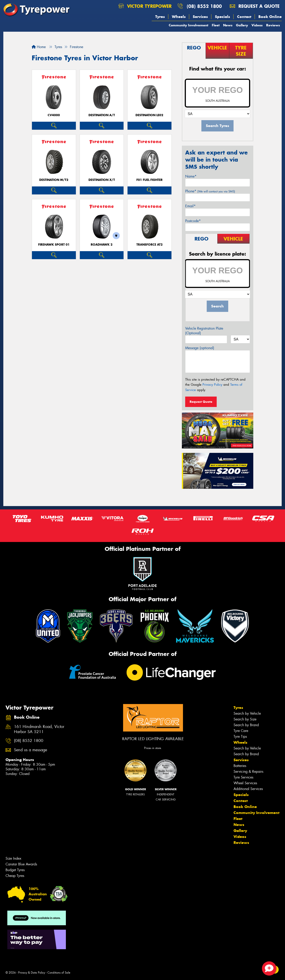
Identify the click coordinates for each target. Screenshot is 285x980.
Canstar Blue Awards (21, 864)
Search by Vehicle (247, 713)
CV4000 (54, 115)
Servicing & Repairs (248, 772)
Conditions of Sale (59, 973)
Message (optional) (200, 348)
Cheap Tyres (15, 876)
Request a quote (255, 6)
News (228, 25)
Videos (257, 25)
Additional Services (248, 789)
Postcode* (193, 221)
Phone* (210, 191)
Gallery (242, 25)
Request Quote (201, 402)
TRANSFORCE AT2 (149, 245)
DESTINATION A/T (102, 115)
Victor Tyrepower (145, 6)
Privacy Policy (212, 385)
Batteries (240, 766)
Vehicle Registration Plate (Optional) (204, 331)
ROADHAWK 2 (102, 245)
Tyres (160, 17)
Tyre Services (243, 777)
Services (200, 17)
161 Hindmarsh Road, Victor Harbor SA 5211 (39, 729)
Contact (244, 17)
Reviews (273, 25)
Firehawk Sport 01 (54, 245)
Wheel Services (245, 783)
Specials (222, 17)
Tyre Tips (240, 736)
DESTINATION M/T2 (54, 180)
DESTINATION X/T (102, 180)
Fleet (216, 25)
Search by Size (245, 719)
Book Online (270, 17)
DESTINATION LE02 (149, 115)
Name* (191, 176)
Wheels (179, 17)
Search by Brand (246, 725)
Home (39, 47)
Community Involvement (189, 25)
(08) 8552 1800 (204, 6)
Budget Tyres (15, 870)
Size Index (13, 858)
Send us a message (30, 750)
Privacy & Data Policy (32, 973)
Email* (190, 206)
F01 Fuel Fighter (149, 180)
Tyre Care (241, 731)
